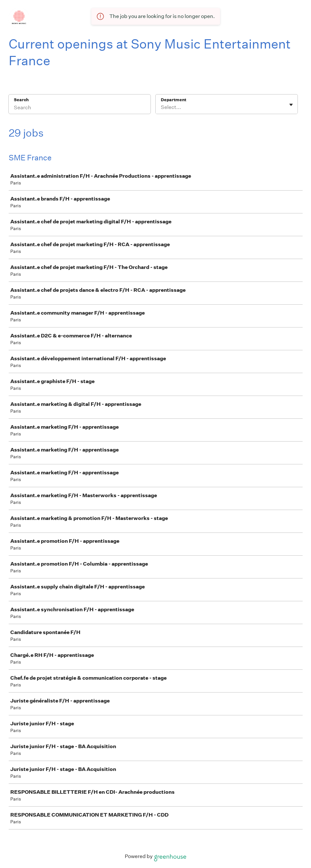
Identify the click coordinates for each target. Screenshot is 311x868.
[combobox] (161, 107)
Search (21, 100)
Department (174, 100)
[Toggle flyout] (291, 105)
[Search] (80, 108)
